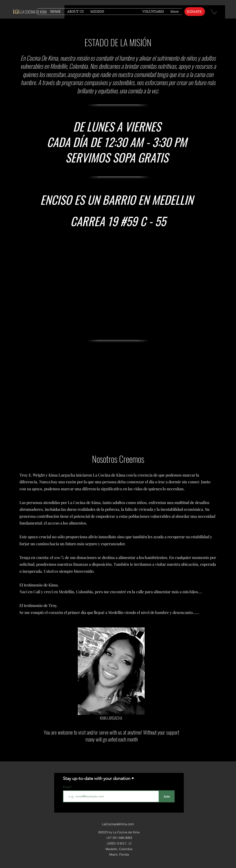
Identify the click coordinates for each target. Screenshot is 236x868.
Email (67, 787)
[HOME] (112, 752)
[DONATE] (195, 12)
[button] (214, 12)
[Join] (167, 796)
